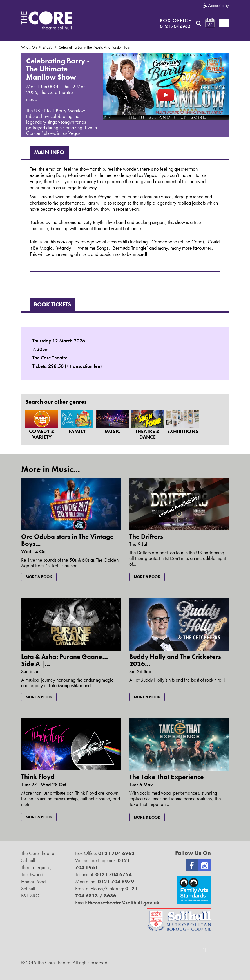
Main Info (49, 152)
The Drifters (146, 537)
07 (210, 24)
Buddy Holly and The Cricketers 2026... (175, 660)
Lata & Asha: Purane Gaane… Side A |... (65, 660)
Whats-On (29, 47)
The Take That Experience (167, 777)
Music (48, 47)
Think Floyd (38, 777)
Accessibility (216, 6)
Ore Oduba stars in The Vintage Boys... (67, 540)
